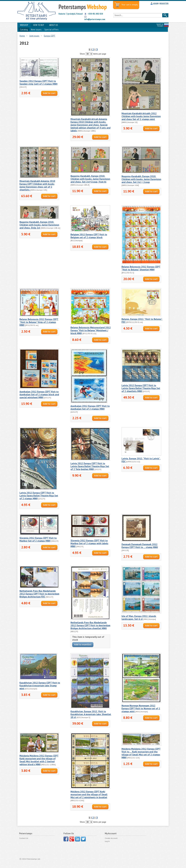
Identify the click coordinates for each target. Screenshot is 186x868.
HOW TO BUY (39, 25)
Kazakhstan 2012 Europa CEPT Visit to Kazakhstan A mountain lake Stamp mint (40, 686)
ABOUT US (54, 25)
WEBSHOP (24, 25)
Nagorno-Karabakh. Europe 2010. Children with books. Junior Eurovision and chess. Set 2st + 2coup (141, 179)
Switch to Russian (160, 25)
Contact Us (24, 838)
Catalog (24, 30)
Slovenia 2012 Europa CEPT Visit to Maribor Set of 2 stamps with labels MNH (89, 543)
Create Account (111, 838)
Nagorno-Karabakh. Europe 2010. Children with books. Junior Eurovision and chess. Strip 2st (39, 225)
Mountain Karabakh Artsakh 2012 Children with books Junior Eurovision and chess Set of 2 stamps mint (141, 116)
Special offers (51, 30)
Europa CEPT (50, 36)
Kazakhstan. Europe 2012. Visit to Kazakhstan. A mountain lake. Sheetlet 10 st (91, 714)
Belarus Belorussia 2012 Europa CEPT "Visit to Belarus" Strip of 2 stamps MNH (39, 322)
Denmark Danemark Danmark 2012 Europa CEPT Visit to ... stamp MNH (140, 546)
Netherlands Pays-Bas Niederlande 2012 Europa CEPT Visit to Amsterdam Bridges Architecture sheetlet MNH (90, 625)
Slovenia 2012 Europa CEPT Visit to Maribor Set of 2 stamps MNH (38, 539)
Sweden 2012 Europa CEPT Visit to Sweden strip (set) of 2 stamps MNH (38, 82)
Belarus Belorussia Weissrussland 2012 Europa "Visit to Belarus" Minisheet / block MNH (91, 330)
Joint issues (34, 36)
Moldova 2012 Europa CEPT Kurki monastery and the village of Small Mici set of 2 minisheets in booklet (89, 794)
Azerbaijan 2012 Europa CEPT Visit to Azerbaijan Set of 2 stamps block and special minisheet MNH (39, 395)
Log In (107, 841)
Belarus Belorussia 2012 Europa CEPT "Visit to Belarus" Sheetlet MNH (141, 268)
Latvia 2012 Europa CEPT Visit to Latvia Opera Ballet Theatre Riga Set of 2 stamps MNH (39, 496)
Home (22, 36)
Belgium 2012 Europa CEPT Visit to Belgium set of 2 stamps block (89, 236)
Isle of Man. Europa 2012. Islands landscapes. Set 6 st (139, 618)
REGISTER (164, 3)
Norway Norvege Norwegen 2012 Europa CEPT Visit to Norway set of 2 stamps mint (141, 708)
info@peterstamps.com (95, 19)
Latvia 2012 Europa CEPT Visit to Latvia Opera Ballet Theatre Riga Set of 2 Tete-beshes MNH (90, 466)
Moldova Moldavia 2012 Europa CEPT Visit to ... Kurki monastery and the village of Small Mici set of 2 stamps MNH (141, 753)
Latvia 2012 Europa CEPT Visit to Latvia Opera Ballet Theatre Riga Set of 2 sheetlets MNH (141, 388)
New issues (36, 30)
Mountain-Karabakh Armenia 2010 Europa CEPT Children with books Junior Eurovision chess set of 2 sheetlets (37, 185)
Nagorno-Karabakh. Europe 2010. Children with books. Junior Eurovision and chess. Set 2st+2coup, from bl (90, 179)
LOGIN (156, 3)
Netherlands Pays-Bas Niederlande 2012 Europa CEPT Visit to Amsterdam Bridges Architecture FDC (39, 594)
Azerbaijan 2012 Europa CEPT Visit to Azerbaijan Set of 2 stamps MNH (90, 407)
